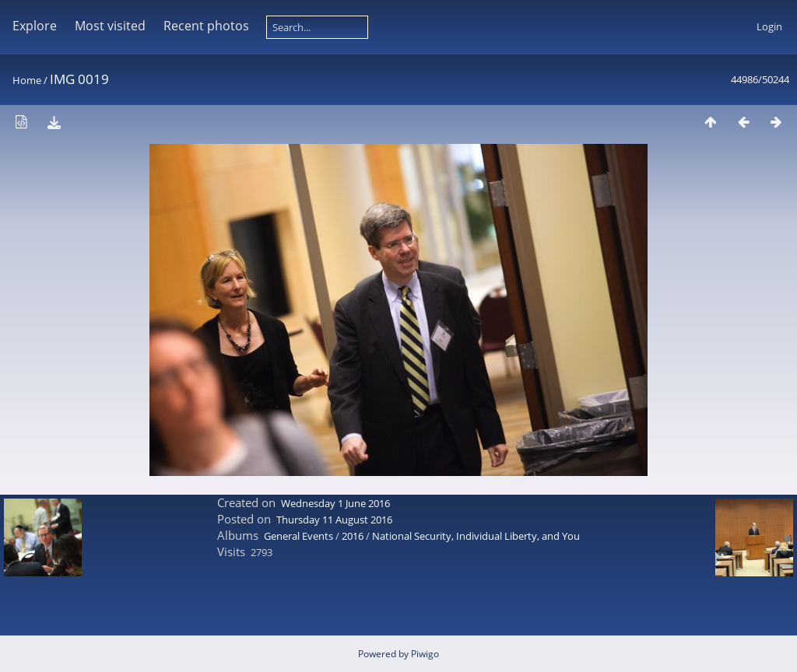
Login (769, 26)
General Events (298, 536)
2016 (353, 536)
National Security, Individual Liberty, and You (476, 536)
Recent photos (206, 26)
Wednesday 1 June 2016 (335, 503)
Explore (35, 26)
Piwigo (425, 654)
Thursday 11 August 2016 (334, 520)
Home (27, 80)
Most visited (110, 26)
